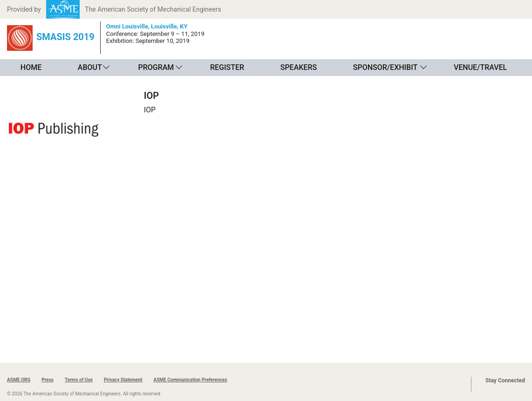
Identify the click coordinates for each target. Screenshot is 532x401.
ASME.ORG (19, 380)
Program (156, 67)
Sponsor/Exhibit (385, 67)
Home (31, 67)
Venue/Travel (480, 67)
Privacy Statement (123, 380)
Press (48, 380)
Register (227, 67)
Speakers (299, 67)
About (90, 67)
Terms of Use (79, 380)
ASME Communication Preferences (190, 380)
